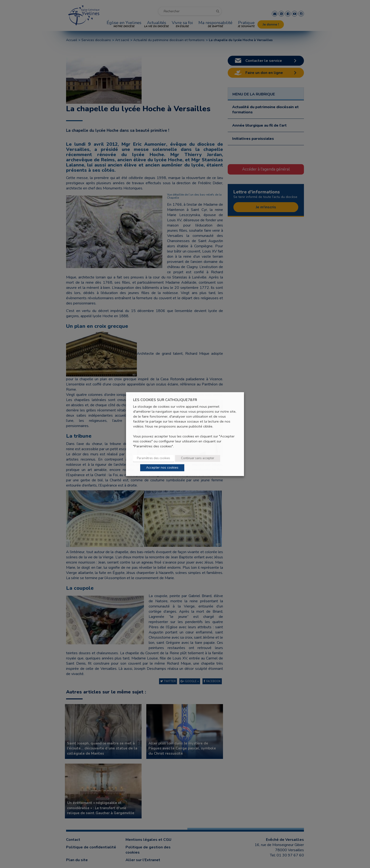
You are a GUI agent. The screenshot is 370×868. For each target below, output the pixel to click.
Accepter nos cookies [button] (162, 468)
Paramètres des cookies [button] (153, 458)
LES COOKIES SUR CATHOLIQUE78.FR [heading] (165, 400)
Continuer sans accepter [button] (198, 458)
